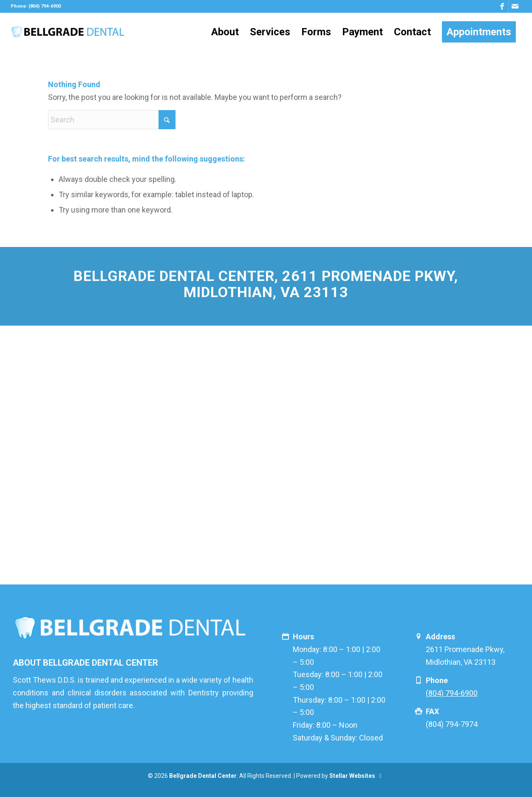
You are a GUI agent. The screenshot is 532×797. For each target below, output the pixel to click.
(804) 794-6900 (452, 693)
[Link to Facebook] (502, 6)
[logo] (68, 32)
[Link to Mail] (515, 6)
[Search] (112, 120)
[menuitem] (225, 32)
